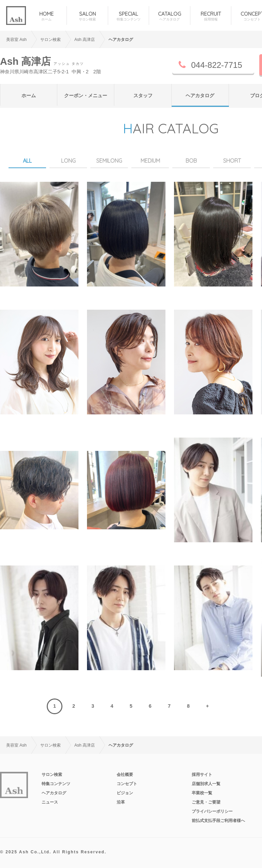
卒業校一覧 (202, 793)
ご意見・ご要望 (206, 802)
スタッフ (143, 95)
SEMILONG (109, 161)
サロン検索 (52, 775)
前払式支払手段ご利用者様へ (218, 821)
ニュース (50, 802)
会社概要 (125, 775)
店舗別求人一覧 (206, 784)
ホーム (29, 95)
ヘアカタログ (200, 95)
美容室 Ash (16, 40)
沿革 (121, 802)
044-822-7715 (216, 65)
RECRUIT (211, 16)
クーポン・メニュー (86, 95)
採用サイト (202, 775)
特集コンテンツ (56, 784)
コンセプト (127, 784)
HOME (46, 16)
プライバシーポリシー (212, 811)
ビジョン (125, 793)
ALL (27, 161)
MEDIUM (150, 161)
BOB (191, 161)
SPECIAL (128, 16)
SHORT (232, 161)
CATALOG (169, 16)
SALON (87, 16)
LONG (68, 161)
